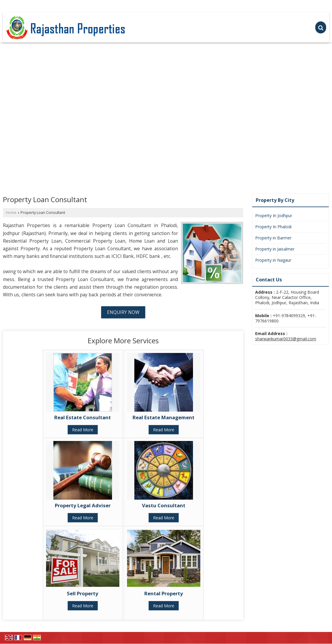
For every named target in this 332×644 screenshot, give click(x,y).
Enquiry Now (123, 312)
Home (11, 213)
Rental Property (164, 593)
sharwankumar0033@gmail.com (286, 339)
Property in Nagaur (273, 260)
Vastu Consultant (164, 505)
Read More (83, 430)
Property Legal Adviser (83, 505)
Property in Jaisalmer (275, 249)
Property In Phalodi (273, 227)
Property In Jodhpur (274, 215)
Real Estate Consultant (83, 417)
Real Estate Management (164, 417)
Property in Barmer (273, 238)
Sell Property (83, 593)
